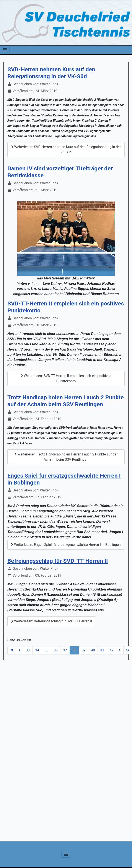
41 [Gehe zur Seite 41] (102, 650)
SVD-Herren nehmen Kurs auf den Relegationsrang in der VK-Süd (51, 73)
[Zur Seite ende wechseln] (128, 650)
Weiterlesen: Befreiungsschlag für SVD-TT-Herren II (52, 621)
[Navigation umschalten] (5, 50)
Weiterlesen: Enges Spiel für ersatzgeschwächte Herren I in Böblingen (66, 545)
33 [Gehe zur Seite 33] (28, 650)
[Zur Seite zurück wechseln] (20, 650)
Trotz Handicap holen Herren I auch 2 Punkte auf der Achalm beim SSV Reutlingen (66, 401)
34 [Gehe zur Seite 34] (37, 650)
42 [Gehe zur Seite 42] (112, 650)
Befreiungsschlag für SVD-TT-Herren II (58, 561)
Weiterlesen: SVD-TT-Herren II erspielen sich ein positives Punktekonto (66, 378)
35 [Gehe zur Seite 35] (46, 650)
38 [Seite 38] (74, 650)
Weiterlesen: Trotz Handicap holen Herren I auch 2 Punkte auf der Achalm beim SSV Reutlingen (66, 457)
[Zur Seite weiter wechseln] (120, 650)
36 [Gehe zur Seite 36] (56, 650)
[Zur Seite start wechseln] (12, 650)
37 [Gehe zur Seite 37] (65, 650)
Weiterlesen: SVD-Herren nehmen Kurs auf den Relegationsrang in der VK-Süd (66, 149)
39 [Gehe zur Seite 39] (84, 650)
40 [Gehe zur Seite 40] (93, 650)
